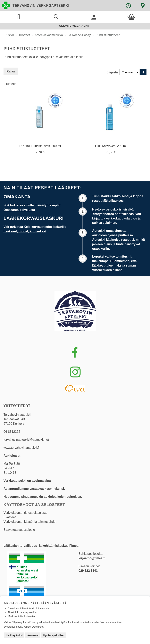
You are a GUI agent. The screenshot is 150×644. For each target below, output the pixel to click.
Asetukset (33, 635)
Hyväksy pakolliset (54, 635)
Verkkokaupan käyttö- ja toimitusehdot (30, 522)
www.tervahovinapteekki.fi (21, 448)
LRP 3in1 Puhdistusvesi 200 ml (39, 146)
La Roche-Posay (80, 35)
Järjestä (112, 72)
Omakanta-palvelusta (19, 210)
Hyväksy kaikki (14, 635)
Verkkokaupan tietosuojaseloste (25, 513)
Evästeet (10, 517)
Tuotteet (25, 35)
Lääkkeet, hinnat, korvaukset (25, 231)
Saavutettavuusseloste (19, 530)
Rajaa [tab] (11, 71)
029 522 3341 (88, 571)
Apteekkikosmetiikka (49, 35)
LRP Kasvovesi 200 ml (111, 146)
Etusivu (9, 35)
